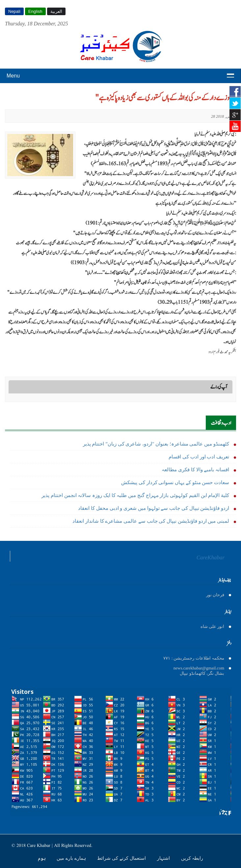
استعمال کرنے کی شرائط (122, 858)
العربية (56, 11)
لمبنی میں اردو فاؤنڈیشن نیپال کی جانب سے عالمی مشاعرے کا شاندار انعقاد (151, 521)
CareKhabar (211, 558)
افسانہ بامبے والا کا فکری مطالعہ (195, 470)
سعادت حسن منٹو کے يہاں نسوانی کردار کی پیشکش (175, 482)
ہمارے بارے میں (72, 858)
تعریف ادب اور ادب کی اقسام (199, 457)
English (35, 11)
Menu (13, 76)
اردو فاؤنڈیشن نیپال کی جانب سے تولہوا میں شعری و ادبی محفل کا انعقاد (154, 508)
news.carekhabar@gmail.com (199, 668)
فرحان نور (215, 595)
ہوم (42, 858)
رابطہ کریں (192, 858)
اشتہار (164, 858)
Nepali (14, 11)
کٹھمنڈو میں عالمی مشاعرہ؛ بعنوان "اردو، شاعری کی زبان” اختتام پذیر (156, 444)
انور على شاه (213, 626)
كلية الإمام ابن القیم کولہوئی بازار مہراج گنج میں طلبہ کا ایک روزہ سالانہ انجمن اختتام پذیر (135, 495)
